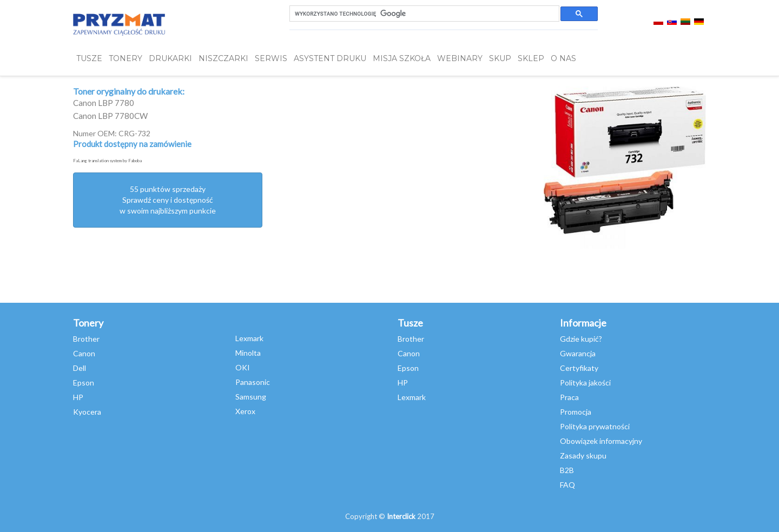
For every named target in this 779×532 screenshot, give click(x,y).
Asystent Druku (330, 58)
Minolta (248, 353)
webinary (460, 58)
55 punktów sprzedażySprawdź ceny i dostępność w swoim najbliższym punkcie (168, 200)
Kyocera (87, 412)
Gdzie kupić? (581, 339)
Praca (569, 397)
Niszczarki (223, 58)
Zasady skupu (583, 455)
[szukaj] (423, 14)
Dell (80, 368)
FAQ (567, 485)
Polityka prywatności (595, 426)
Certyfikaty (579, 368)
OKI (243, 367)
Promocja (576, 412)
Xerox (245, 411)
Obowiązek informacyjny (601, 441)
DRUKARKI (170, 58)
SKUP (500, 58)
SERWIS (271, 58)
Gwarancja (578, 353)
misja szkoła (402, 58)
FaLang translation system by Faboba (107, 161)
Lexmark (249, 338)
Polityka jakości (585, 383)
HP (78, 397)
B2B (567, 470)
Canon (84, 353)
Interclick (401, 516)
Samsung (251, 397)
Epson (84, 383)
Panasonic (253, 382)
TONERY (126, 58)
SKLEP (531, 58)
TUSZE (89, 58)
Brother (86, 339)
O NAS (563, 58)
